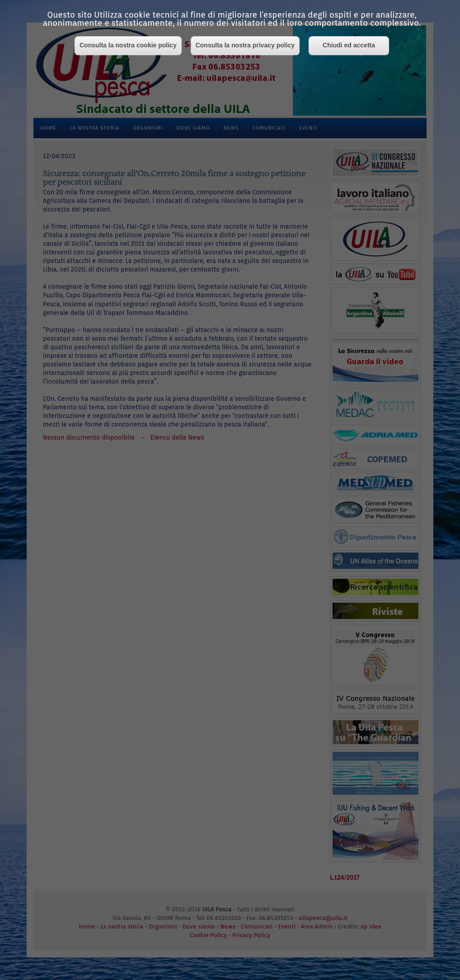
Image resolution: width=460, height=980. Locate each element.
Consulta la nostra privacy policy (245, 45)
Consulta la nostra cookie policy (128, 45)
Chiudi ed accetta (349, 45)
